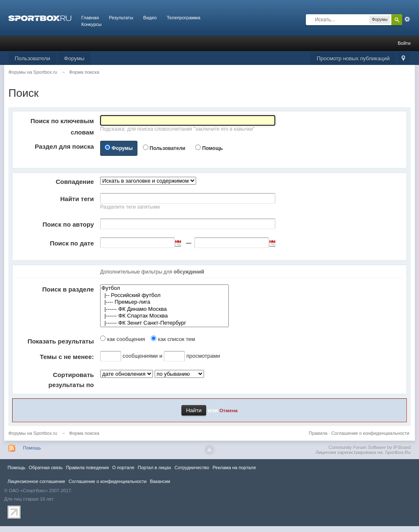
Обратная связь (45, 467)
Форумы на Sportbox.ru (33, 433)
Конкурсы (91, 24)
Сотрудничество (192, 467)
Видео (150, 18)
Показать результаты (61, 341)
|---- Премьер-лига (164, 302)
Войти (404, 43)
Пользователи (32, 58)
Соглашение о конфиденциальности (370, 433)
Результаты (121, 18)
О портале (123, 467)
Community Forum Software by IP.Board (370, 447)
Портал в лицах (155, 467)
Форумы (74, 58)
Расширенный (407, 19)
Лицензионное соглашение (36, 481)
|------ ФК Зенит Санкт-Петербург (164, 323)
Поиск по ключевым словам (62, 127)
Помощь (213, 148)
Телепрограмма (184, 18)
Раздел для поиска (64, 146)
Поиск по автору (68, 224)
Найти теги (77, 199)
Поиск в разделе (68, 289)
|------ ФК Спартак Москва (164, 316)
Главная (90, 18)
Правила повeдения (87, 467)
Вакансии (160, 481)
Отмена (229, 410)
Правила (318, 433)
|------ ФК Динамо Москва (164, 309)
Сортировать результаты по (71, 380)
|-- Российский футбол (164, 296)
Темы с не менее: (67, 357)
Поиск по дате (72, 243)
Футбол (164, 288)
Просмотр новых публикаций (353, 58)
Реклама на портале (234, 467)
